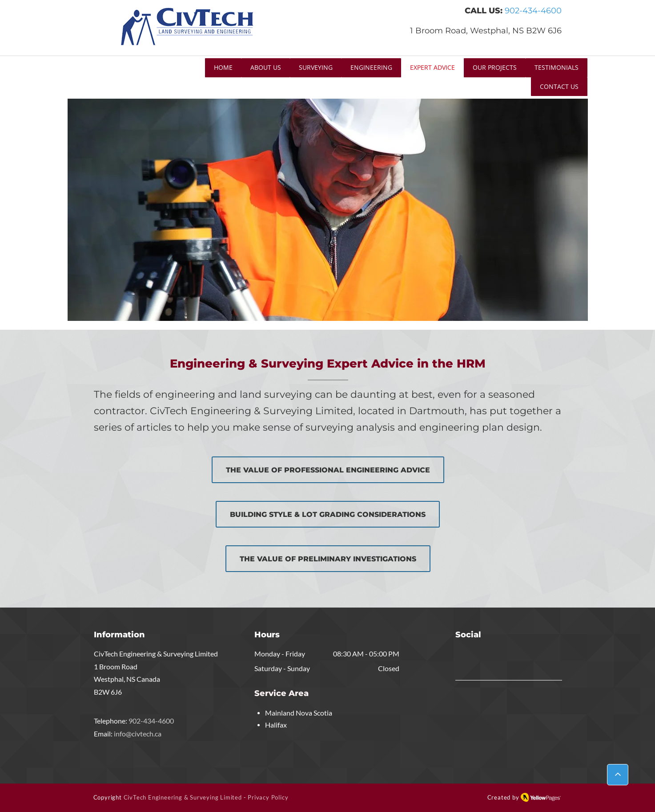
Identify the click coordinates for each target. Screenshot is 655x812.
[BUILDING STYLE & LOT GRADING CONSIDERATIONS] (328, 514)
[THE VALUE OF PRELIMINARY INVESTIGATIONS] (328, 559)
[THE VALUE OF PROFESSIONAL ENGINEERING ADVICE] (328, 470)
